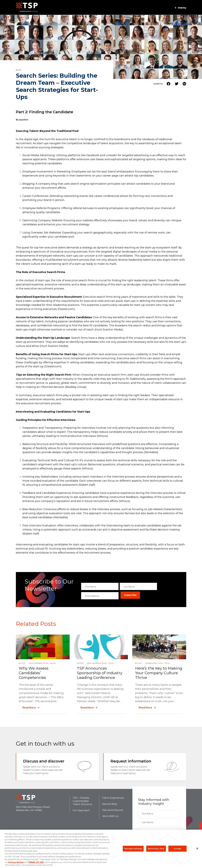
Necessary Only (156, 849)
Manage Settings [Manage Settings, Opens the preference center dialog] (133, 849)
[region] (101, 849)
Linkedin (184, 84)
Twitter (176, 84)
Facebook (169, 84)
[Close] (197, 849)
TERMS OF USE (36, 862)
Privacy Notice (16, 862)
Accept (177, 849)
